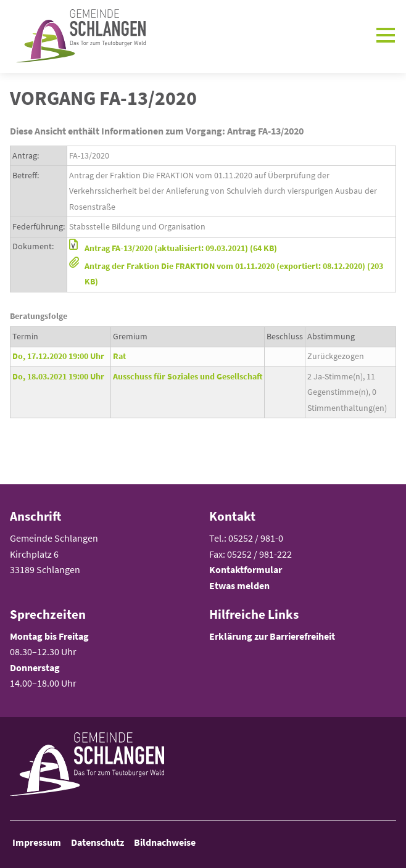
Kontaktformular (246, 569)
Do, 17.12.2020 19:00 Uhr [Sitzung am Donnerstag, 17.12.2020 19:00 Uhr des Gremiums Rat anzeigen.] (58, 356)
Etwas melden (239, 585)
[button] (231, 249)
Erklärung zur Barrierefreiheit (272, 636)
